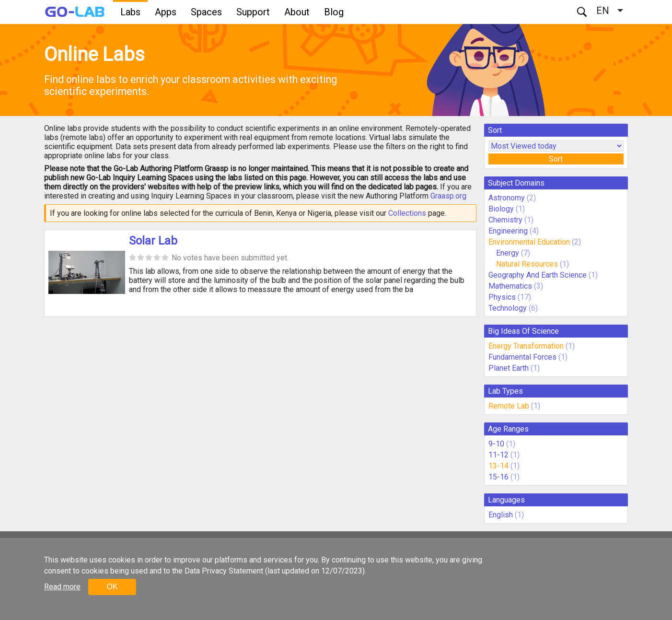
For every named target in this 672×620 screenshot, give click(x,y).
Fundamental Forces (522, 357)
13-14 (498, 466)
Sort (556, 159)
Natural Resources (528, 264)
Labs (130, 12)
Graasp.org (448, 196)
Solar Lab (153, 241)
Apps (166, 12)
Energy (509, 253)
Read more (62, 587)
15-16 (498, 477)
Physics (502, 297)
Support (253, 12)
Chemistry (505, 220)
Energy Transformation (526, 346)
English (501, 515)
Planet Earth (509, 368)
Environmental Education (529, 242)
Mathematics (510, 286)
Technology (508, 308)
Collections (407, 213)
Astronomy (507, 198)
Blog (334, 12)
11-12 (498, 455)
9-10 (496, 444)
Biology (501, 209)
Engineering (508, 231)
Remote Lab (509, 406)
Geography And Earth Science (538, 275)
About (297, 12)
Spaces (206, 12)
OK (112, 587)
